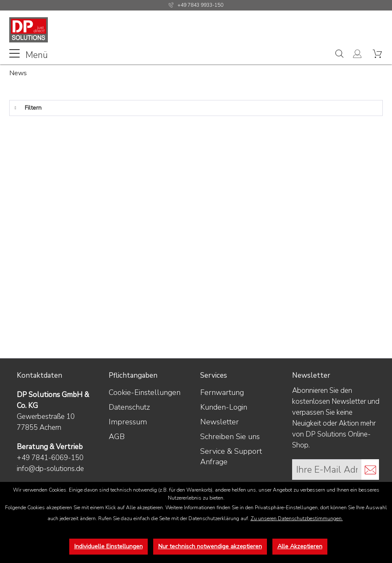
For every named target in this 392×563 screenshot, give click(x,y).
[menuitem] (29, 54)
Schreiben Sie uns (230, 437)
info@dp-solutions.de (50, 469)
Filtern (28, 107)
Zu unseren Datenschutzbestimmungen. (297, 518)
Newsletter (220, 422)
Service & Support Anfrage (231, 456)
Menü (29, 54)
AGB (117, 437)
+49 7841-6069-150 (50, 458)
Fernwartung (222, 392)
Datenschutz (129, 407)
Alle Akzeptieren (300, 546)
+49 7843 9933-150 (200, 5)
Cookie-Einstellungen (145, 392)
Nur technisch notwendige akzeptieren (210, 546)
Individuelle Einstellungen (108, 546)
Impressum (128, 422)
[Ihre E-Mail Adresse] (327, 470)
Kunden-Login (224, 407)
